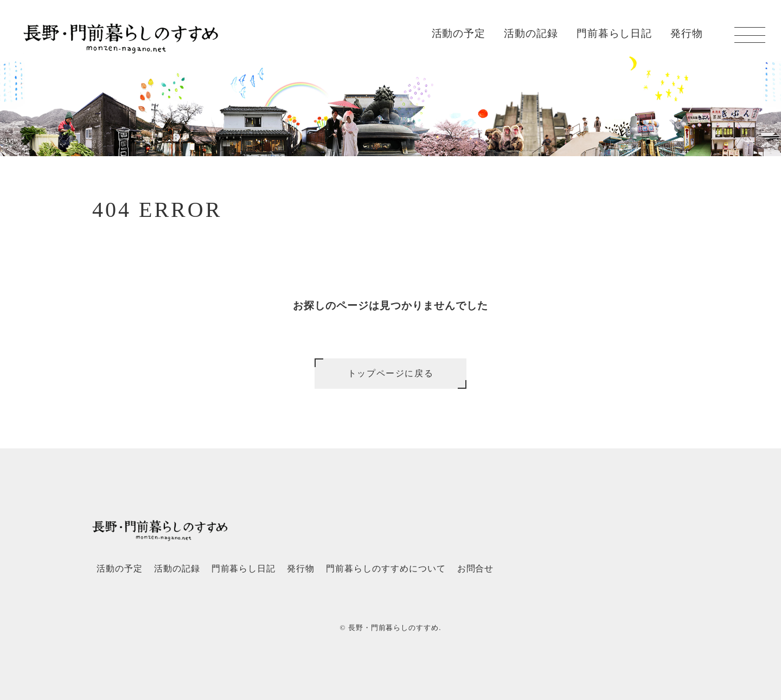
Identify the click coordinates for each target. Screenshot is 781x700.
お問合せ (476, 569)
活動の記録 (531, 33)
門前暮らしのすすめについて (386, 569)
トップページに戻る (390, 373)
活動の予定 (459, 33)
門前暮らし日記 (614, 33)
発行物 (687, 33)
